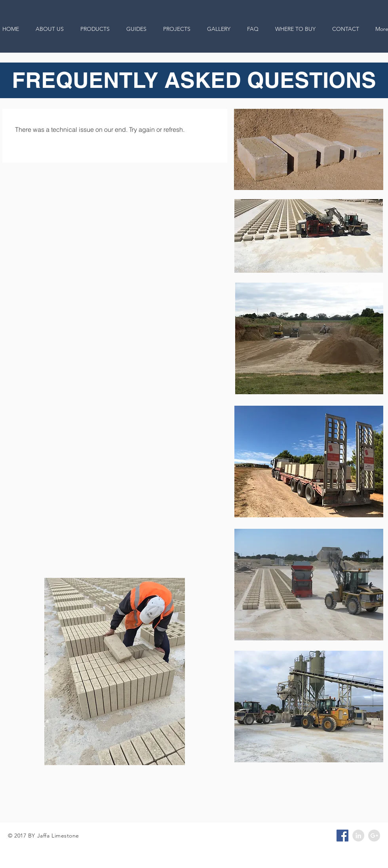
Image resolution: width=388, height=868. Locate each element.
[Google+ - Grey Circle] (374, 836)
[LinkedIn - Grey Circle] (358, 836)
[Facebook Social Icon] (342, 836)
